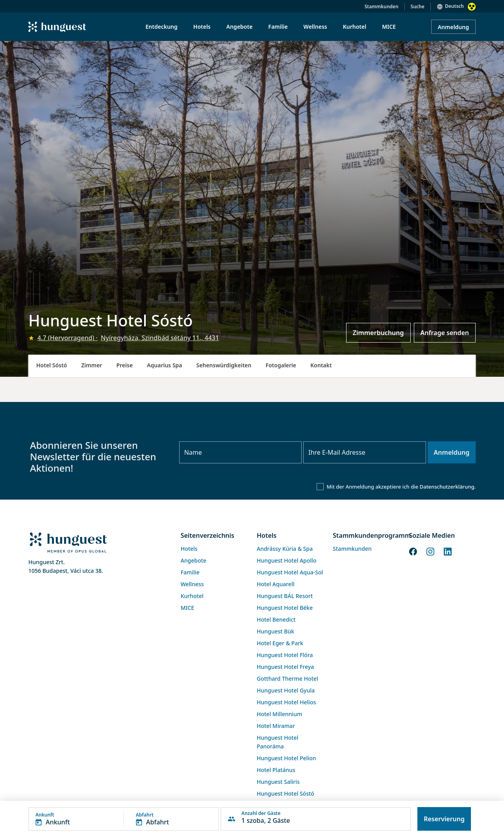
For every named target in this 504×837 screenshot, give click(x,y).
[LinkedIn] (448, 551)
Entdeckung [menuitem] (162, 27)
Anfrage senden (445, 333)
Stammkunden (382, 6)
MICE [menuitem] (389, 27)
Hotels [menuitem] (202, 27)
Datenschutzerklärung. (448, 487)
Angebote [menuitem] (240, 27)
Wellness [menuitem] (315, 27)
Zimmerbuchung (378, 333)
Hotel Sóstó (52, 365)
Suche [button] (418, 6)
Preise (124, 365)
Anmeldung (453, 27)
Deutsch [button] (454, 6)
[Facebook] (413, 551)
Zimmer (92, 365)
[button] (124, 819)
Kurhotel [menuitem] (355, 27)
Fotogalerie (281, 365)
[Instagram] (430, 551)
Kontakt (321, 365)
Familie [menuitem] (278, 27)
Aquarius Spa (164, 365)
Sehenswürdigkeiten (224, 365)
